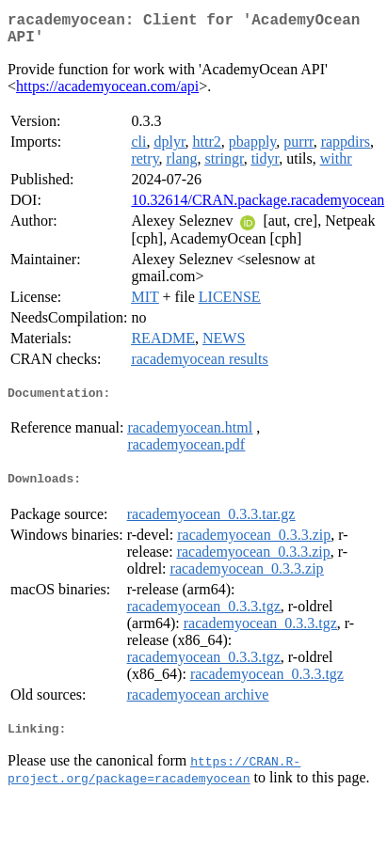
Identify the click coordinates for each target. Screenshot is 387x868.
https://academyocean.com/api (107, 94)
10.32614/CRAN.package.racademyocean (258, 207)
